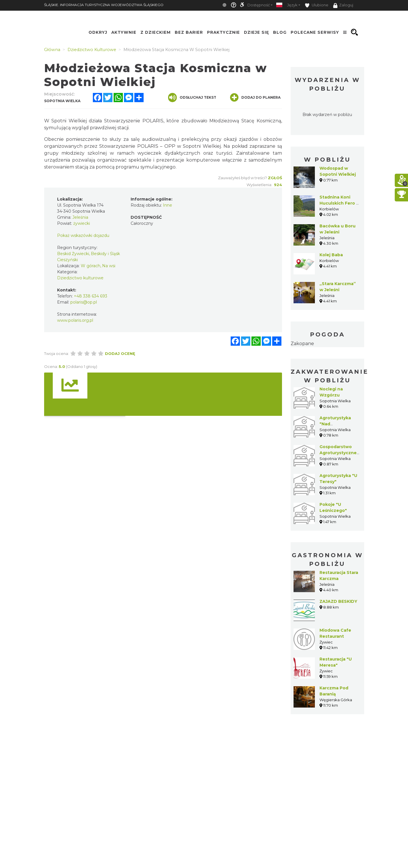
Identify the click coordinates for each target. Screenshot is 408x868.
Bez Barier (189, 32)
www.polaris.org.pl (75, 320)
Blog (280, 32)
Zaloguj (343, 5)
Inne (168, 205)
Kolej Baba (331, 255)
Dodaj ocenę (120, 353)
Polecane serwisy (315, 32)
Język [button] (292, 5)
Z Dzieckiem (156, 32)
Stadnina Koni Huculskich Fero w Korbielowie (340, 203)
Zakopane (302, 344)
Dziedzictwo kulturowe (80, 278)
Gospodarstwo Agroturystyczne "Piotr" (338, 453)
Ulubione (317, 5)
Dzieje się (256, 32)
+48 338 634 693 (91, 296)
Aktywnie (124, 32)
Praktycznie (223, 32)
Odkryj (98, 32)
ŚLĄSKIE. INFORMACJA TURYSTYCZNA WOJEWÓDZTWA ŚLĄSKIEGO (104, 5)
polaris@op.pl (84, 302)
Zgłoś (275, 178)
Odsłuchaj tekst (192, 98)
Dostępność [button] (259, 5)
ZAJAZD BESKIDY (338, 601)
